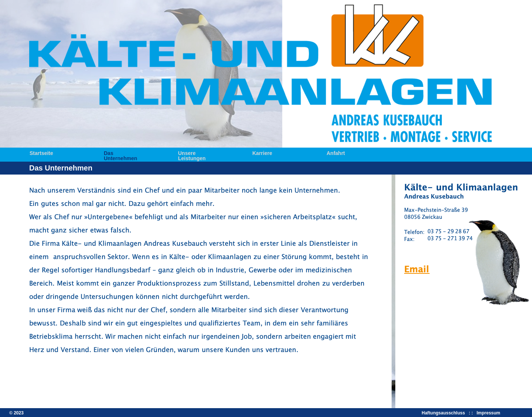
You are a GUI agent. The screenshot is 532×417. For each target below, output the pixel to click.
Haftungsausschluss (444, 413)
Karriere (262, 153)
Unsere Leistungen (192, 153)
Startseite (41, 153)
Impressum (488, 413)
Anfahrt (336, 153)
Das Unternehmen (120, 153)
